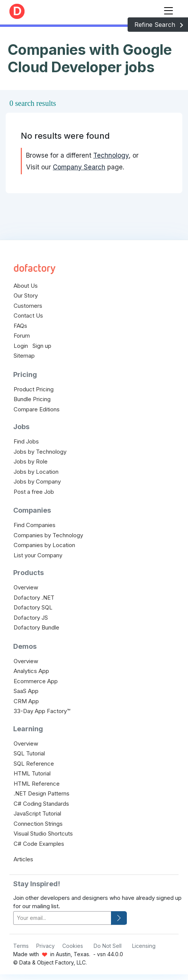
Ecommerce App (36, 681)
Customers (28, 306)
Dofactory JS (31, 618)
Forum (22, 336)
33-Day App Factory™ (42, 711)
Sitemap (24, 356)
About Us (26, 286)
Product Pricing (34, 389)
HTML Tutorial (32, 773)
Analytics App (31, 671)
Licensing (144, 946)
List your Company (38, 555)
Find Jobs (26, 441)
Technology (111, 155)
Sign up (42, 346)
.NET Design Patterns (42, 793)
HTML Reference (37, 784)
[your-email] (62, 918)
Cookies (73, 946)
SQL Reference (34, 764)
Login (21, 346)
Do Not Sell (108, 946)
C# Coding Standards (41, 804)
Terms (21, 946)
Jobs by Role (31, 461)
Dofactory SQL (33, 607)
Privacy (45, 946)
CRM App (26, 701)
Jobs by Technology (40, 452)
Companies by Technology (48, 535)
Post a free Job (34, 492)
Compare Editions (37, 409)
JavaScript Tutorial (37, 813)
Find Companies (35, 525)
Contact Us (28, 316)
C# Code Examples (39, 844)
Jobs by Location (36, 472)
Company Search (79, 167)
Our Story (26, 295)
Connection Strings (38, 824)
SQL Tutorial (29, 753)
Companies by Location (44, 545)
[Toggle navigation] (168, 9)
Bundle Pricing (32, 399)
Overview (26, 587)
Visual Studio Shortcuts (43, 833)
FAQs (20, 326)
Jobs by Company (37, 481)
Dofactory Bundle (36, 627)
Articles (23, 859)
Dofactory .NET (34, 598)
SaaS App (26, 691)
